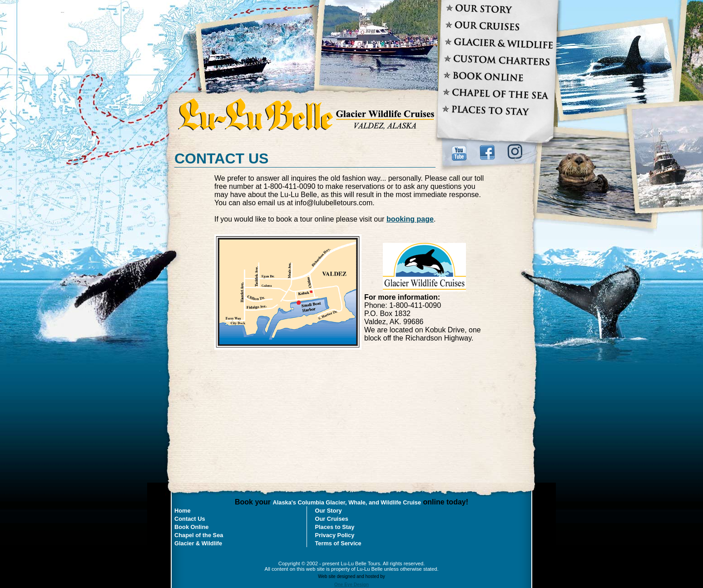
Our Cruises (332, 519)
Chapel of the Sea (199, 535)
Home (183, 511)
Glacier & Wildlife (198, 543)
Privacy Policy (335, 535)
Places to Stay (335, 527)
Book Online (191, 527)
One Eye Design (351, 585)
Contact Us (190, 519)
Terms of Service (338, 543)
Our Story (329, 511)
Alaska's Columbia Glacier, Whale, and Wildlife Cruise (347, 502)
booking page (410, 219)
